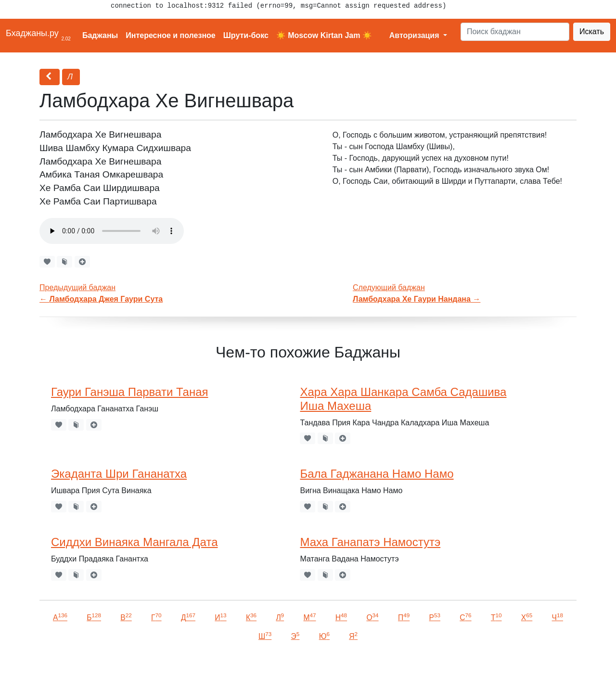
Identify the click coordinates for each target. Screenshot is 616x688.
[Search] (515, 32)
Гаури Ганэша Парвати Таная (129, 392)
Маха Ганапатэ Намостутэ (370, 542)
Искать (592, 32)
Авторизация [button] (415, 35)
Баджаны (100, 35)
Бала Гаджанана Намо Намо (377, 474)
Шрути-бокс (246, 35)
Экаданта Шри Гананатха (119, 474)
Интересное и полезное (171, 35)
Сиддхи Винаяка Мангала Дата (134, 542)
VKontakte (118, 667)
